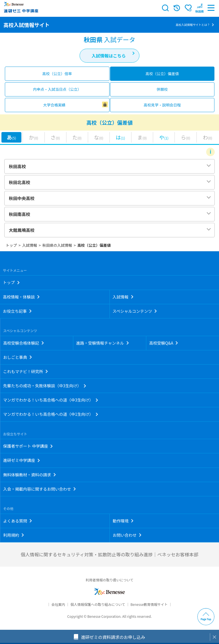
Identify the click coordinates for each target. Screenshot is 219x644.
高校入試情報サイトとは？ (193, 25)
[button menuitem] (200, 8)
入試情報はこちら (109, 56)
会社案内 (58, 604)
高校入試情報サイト (27, 25)
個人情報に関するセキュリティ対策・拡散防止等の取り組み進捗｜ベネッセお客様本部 (109, 554)
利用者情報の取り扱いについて (109, 580)
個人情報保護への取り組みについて (98, 604)
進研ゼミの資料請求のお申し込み (113, 637)
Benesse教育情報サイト (149, 604)
